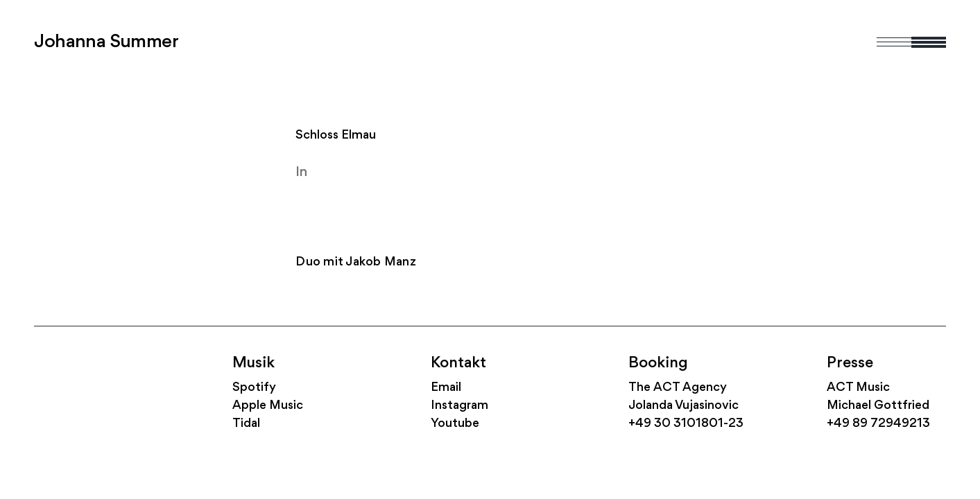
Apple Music (268, 406)
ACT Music (858, 388)
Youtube (455, 424)
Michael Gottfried (878, 406)
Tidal (246, 424)
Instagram (459, 406)
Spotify (254, 388)
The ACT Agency (678, 388)
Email (446, 388)
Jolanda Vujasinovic (684, 406)
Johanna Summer (106, 42)
